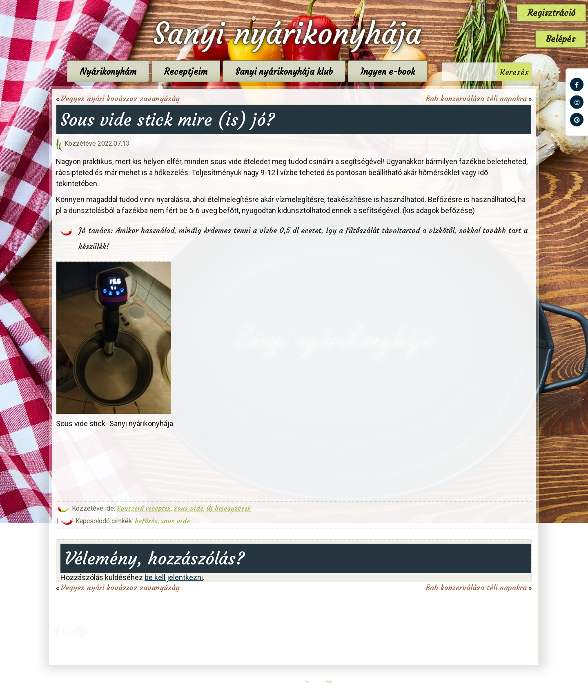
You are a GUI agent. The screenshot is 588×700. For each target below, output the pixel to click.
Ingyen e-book (388, 72)
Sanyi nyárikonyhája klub (284, 72)
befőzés (146, 521)
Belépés (561, 39)
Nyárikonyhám (108, 72)
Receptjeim (186, 72)
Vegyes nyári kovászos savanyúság (120, 99)
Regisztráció (551, 13)
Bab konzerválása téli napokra (476, 99)
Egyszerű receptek (144, 508)
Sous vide (188, 508)
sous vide (175, 521)
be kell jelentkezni (174, 577)
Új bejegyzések (228, 508)
